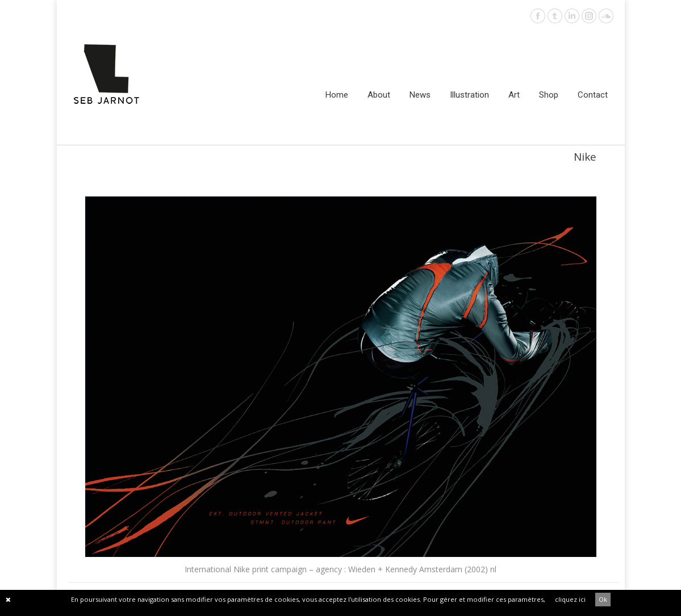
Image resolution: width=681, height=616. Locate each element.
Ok (603, 599)
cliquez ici (570, 599)
